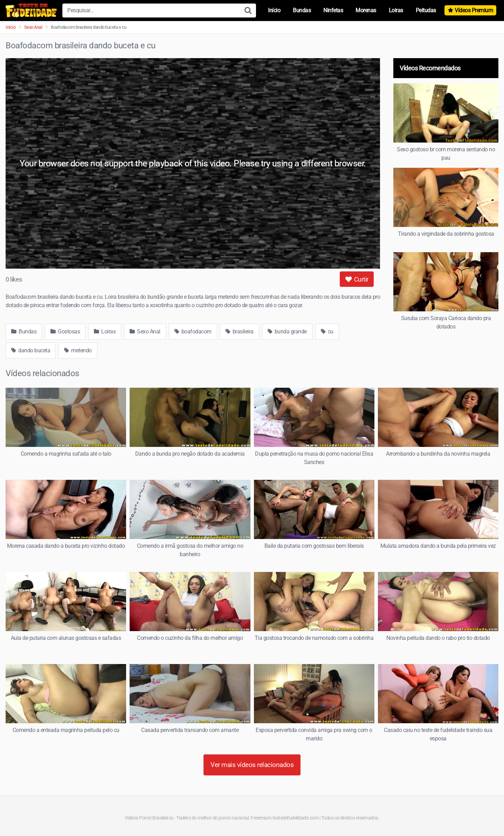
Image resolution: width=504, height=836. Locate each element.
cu (327, 331)
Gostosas (65, 331)
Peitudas (426, 10)
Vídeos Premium (474, 10)
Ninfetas (333, 10)
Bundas (302, 10)
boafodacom (193, 331)
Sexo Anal (33, 27)
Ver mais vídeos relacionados (252, 765)
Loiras (396, 10)
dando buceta (31, 350)
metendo (78, 350)
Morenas (366, 10)
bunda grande (287, 331)
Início (274, 10)
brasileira (240, 331)
